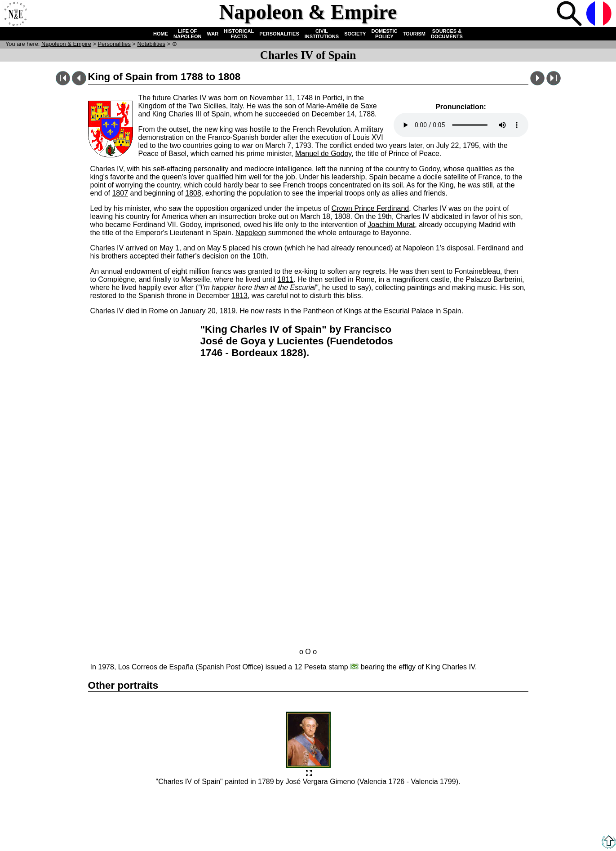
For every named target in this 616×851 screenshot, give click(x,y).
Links (262, 804)
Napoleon (251, 233)
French (600, 14)
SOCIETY (355, 34)
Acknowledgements (288, 811)
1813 (239, 296)
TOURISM (414, 34)
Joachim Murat (391, 225)
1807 (120, 193)
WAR (213, 34)
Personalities (114, 44)
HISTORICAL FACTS (239, 34)
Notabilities (151, 44)
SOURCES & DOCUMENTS (447, 34)
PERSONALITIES (279, 34)
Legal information (338, 804)
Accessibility (292, 804)
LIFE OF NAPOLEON (187, 34)
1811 (286, 279)
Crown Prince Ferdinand (370, 208)
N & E (66, 44)
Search (570, 14)
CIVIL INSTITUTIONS (322, 34)
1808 (193, 193)
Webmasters (337, 811)
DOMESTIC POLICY (384, 34)
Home (15, 14)
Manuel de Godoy (323, 154)
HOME (161, 34)
